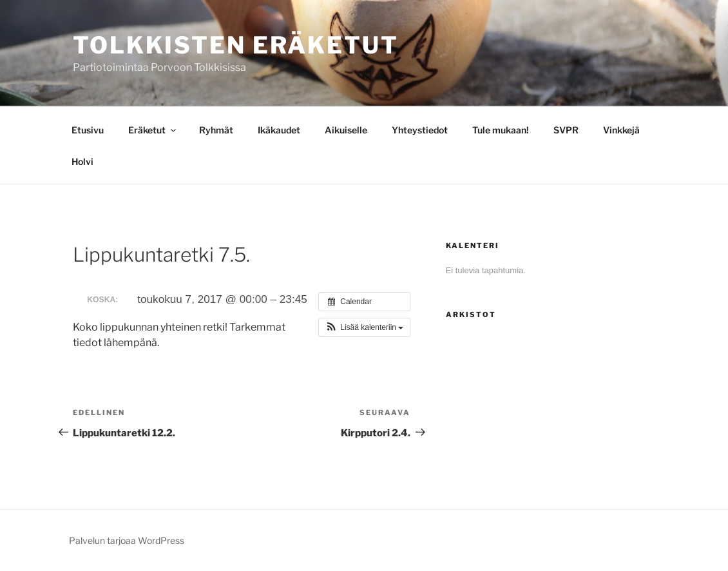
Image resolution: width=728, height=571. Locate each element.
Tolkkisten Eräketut (236, 45)
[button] (364, 327)
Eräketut (153, 130)
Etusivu (88, 130)
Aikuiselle (346, 130)
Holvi (82, 161)
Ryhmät (216, 130)
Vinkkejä (621, 130)
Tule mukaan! (501, 130)
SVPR (566, 130)
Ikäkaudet (279, 130)
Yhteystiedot (420, 130)
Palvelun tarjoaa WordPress (127, 540)
